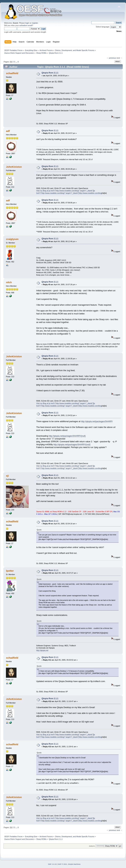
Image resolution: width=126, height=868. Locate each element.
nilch (9, 282)
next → (119, 58)
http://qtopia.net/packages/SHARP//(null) (67, 436)
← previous (111, 58)
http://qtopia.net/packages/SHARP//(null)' (72, 445)
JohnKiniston (14, 167)
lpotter (10, 571)
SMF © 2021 (63, 864)
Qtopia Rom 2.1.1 (50, 73)
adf (8, 131)
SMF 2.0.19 (52, 864)
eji (7, 476)
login (27, 23)
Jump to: (92, 846)
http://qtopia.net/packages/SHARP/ (97, 421)
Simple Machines (74, 864)
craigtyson (12, 239)
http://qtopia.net (42, 650)
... (17, 62)
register (35, 23)
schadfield (12, 73)
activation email (26, 25)
